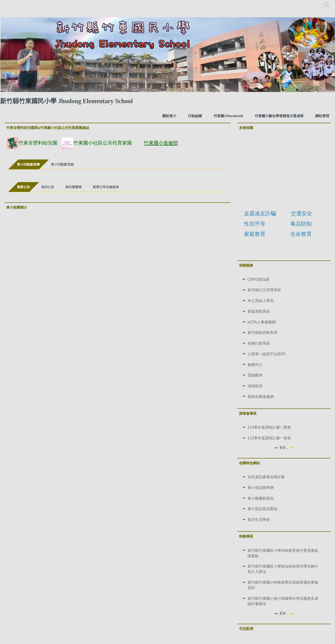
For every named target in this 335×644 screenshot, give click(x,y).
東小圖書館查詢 (261, 498)
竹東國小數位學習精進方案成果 (279, 116)
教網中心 (255, 365)
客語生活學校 (259, 519)
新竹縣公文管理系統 (264, 290)
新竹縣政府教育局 (262, 332)
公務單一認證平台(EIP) (267, 354)
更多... (284, 447)
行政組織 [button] (195, 116)
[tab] (28, 164)
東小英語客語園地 (262, 509)
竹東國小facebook (228, 116)
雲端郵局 (255, 375)
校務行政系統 (259, 343)
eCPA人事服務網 (262, 322)
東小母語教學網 (261, 488)
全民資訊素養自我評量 (266, 477)
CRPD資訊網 (258, 279)
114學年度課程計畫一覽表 (269, 427)
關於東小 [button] (169, 116)
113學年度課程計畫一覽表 (269, 438)
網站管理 (322, 116)
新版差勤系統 (259, 311)
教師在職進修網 (261, 397)
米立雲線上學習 (261, 301)
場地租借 (255, 386)
